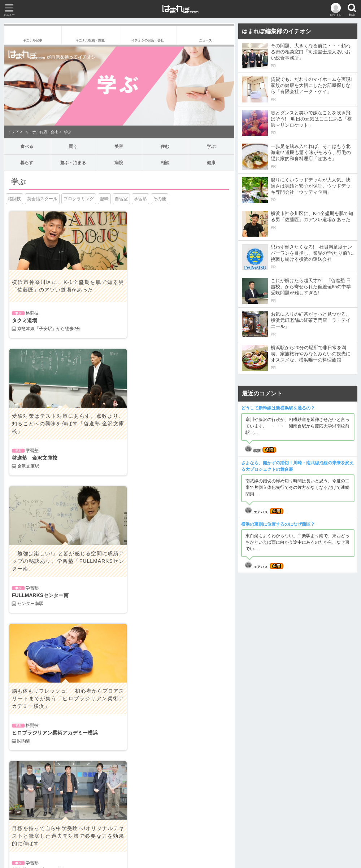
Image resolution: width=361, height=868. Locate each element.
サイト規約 (168, 836)
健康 (211, 163)
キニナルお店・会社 (42, 132)
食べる (27, 146)
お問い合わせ (180, 845)
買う (73, 146)
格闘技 (14, 199)
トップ (13, 132)
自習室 (121, 199)
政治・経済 (20, 680)
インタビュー (138, 709)
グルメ (131, 680)
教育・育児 (136, 694)
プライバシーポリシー (208, 836)
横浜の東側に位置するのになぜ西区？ (278, 524)
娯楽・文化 (20, 694)
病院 (119, 163)
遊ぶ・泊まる (73, 163)
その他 (160, 199)
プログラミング (79, 199)
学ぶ (68, 132)
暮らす (27, 163)
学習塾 (140, 199)
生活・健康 (20, 709)
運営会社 (140, 836)
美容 (119, 146)
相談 (165, 163)
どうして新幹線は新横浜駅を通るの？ (278, 408)
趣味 (104, 199)
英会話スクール (42, 199)
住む (165, 146)
